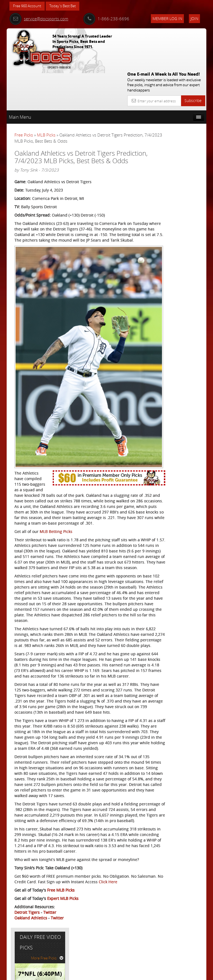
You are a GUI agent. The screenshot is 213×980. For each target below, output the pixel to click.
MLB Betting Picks (56, 467)
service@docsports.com (39, 19)
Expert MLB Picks (63, 935)
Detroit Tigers (27, 948)
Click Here (24, 918)
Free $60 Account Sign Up (178, 233)
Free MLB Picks (61, 926)
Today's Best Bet (67, 6)
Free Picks (24, 94)
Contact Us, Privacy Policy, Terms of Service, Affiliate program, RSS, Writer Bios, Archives (140, 973)
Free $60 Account (28, 6)
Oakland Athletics (31, 954)
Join (194, 18)
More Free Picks (181, 119)
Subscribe (193, 60)
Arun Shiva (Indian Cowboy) (186, 181)
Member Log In (167, 18)
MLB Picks (46, 94)
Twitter (50, 948)
